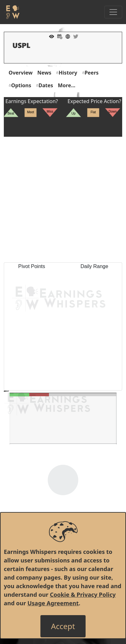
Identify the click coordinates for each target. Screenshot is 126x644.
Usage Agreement (53, 603)
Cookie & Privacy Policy (83, 595)
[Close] (63, 626)
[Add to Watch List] (50, 36)
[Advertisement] (63, 200)
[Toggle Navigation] (113, 12)
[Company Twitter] (74, 36)
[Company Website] (66, 36)
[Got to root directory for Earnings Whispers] (12, 12)
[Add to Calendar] (58, 36)
